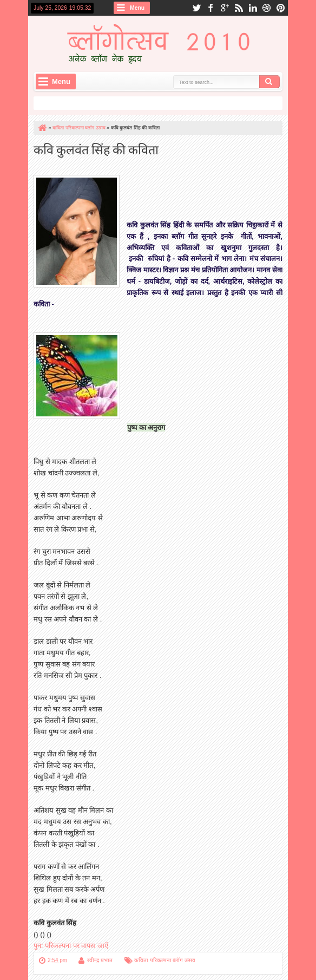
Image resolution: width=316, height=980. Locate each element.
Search (269, 82)
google (225, 8)
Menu (137, 8)
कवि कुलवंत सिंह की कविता (96, 149)
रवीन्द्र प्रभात (100, 960)
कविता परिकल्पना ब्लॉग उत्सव (165, 960)
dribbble (267, 8)
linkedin (253, 8)
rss (239, 8)
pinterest (281, 8)
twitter (196, 8)
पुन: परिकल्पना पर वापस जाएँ (71, 946)
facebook (210, 8)
